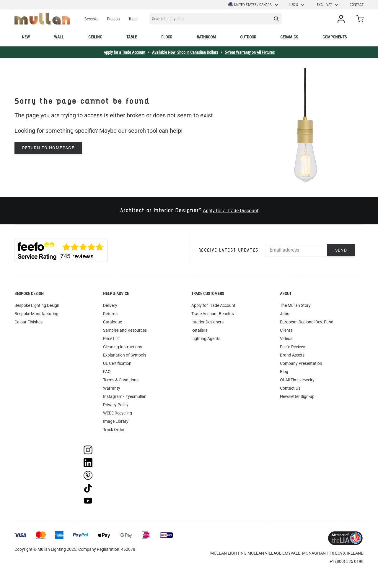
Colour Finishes (28, 322)
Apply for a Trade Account (124, 52)
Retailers (199, 330)
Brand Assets (292, 355)
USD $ (297, 5)
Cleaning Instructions (123, 347)
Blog (284, 372)
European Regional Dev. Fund (307, 322)
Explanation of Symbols (125, 355)
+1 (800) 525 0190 (347, 561)
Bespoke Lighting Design (37, 305)
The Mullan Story (295, 305)
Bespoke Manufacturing (36, 314)
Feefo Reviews (293, 347)
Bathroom (206, 37)
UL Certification (117, 363)
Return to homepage (48, 148)
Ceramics (289, 37)
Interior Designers (207, 322)
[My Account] (342, 19)
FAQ (107, 372)
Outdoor (248, 37)
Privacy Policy (116, 405)
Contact (357, 5)
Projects (114, 19)
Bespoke (92, 19)
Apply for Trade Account (213, 305)
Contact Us (290, 388)
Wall (59, 37)
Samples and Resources (125, 330)
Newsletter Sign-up (297, 396)
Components (335, 37)
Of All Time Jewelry (297, 380)
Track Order (114, 430)
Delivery (110, 305)
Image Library (116, 421)
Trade (133, 19)
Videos (286, 338)
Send (341, 250)
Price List (111, 338)
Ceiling (95, 37)
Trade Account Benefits (213, 314)
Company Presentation (301, 363)
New (26, 37)
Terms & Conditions (121, 380)
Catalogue (113, 322)
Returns (110, 314)
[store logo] (42, 19)
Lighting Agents (206, 338)
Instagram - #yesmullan (125, 396)
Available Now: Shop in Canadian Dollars (185, 52)
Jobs (285, 314)
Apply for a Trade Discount (231, 211)
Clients (286, 330)
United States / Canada (254, 5)
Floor (167, 37)
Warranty (112, 388)
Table (132, 37)
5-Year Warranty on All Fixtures (250, 52)
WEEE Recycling (118, 413)
